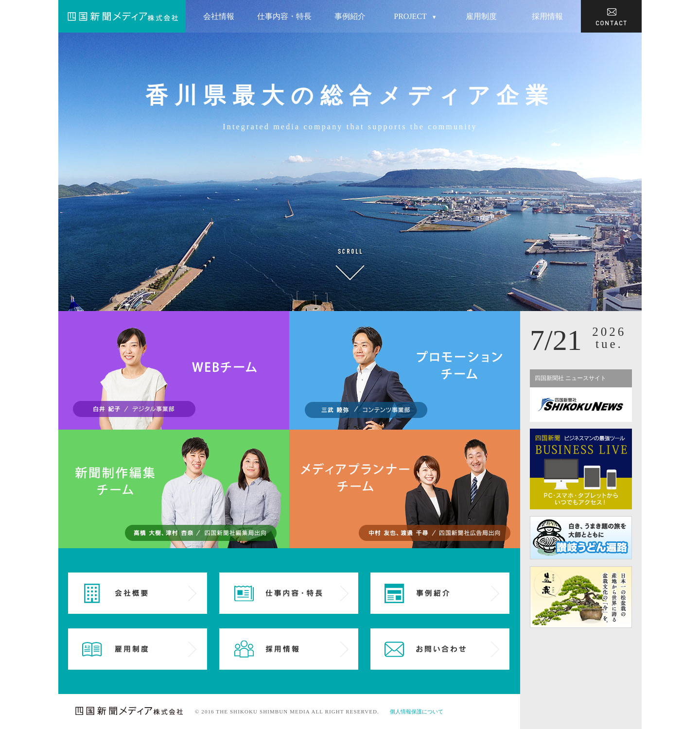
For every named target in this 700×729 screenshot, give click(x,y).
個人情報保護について (417, 712)
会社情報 (219, 16)
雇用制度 (481, 16)
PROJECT (415, 17)
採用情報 (547, 16)
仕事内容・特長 (284, 16)
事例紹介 (350, 16)
